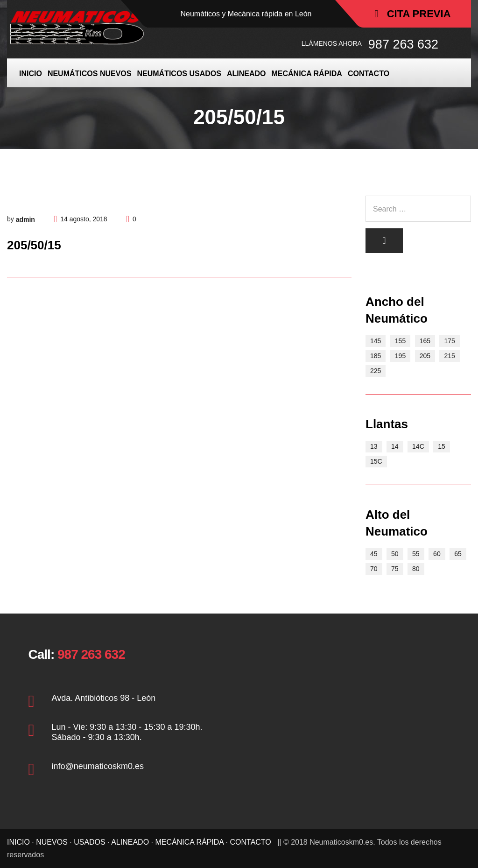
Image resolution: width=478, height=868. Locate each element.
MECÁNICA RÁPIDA (306, 74)
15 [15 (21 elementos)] (442, 446)
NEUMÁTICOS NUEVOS (90, 74)
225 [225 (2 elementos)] (376, 371)
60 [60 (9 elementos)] (437, 554)
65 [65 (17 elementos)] (458, 554)
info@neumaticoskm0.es (98, 766)
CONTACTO (369, 74)
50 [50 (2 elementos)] (395, 554)
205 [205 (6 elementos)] (425, 356)
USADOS (90, 842)
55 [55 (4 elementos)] (416, 554)
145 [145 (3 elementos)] (376, 341)
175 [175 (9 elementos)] (449, 341)
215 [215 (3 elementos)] (449, 356)
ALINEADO (246, 74)
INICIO (31, 74)
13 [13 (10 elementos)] (374, 446)
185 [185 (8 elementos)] (376, 356)
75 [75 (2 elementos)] (395, 569)
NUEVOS (52, 842)
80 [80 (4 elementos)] (416, 569)
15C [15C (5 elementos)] (376, 461)
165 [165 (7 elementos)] (425, 341)
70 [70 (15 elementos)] (374, 569)
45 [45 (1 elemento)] (374, 554)
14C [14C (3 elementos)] (418, 446)
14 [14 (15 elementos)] (395, 446)
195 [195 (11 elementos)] (400, 356)
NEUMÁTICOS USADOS (179, 74)
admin (25, 219)
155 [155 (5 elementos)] (400, 341)
